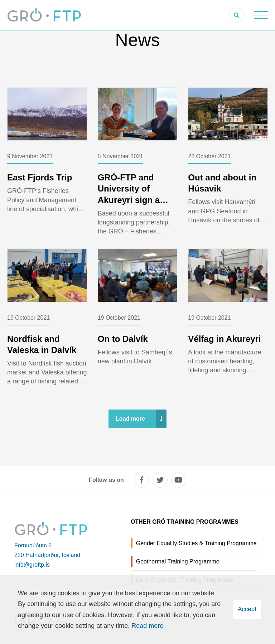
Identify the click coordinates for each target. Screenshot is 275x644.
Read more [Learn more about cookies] (147, 626)
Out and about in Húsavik (222, 183)
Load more (130, 419)
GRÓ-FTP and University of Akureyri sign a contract (129, 194)
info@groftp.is (32, 565)
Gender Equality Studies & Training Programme (196, 543)
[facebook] (141, 480)
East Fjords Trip (40, 177)
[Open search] (236, 15)
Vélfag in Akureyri (224, 339)
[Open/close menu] (261, 15)
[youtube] (179, 480)
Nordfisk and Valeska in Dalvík (42, 344)
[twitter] (160, 480)
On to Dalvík (123, 339)
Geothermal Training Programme (178, 561)
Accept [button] (247, 609)
